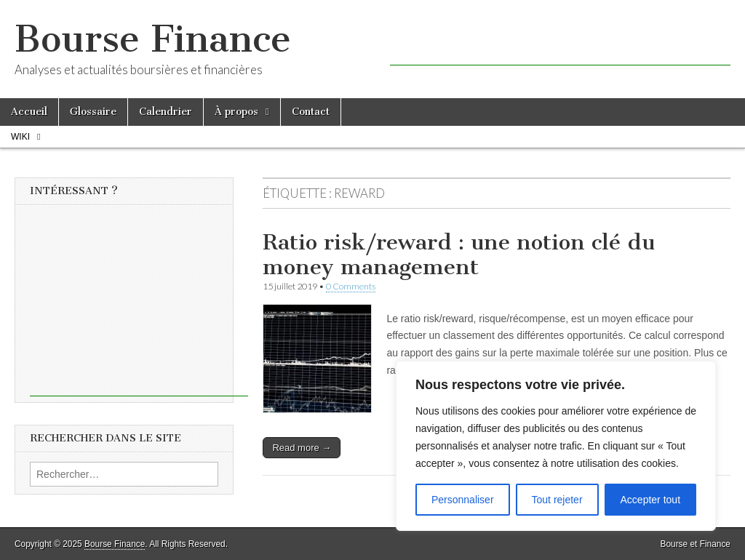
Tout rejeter (557, 500)
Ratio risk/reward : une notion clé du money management (459, 255)
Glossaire (93, 112)
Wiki (20, 137)
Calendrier (166, 112)
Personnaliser (463, 500)
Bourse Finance (153, 39)
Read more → (302, 448)
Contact (311, 112)
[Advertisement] (560, 44)
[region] (556, 446)
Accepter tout (651, 500)
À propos (236, 112)
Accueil (29, 112)
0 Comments (351, 286)
